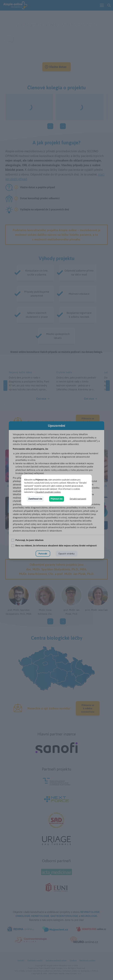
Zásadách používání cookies (48, 492)
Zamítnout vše (35, 499)
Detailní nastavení (78, 499)
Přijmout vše (57, 499)
